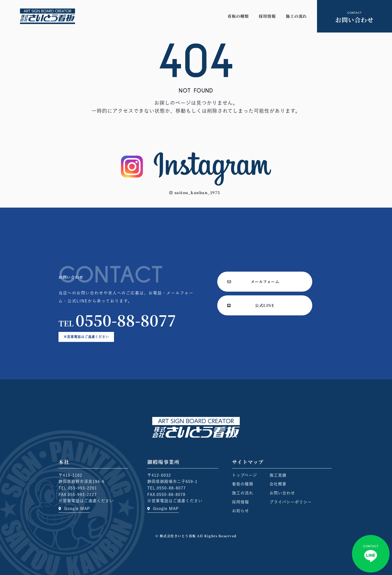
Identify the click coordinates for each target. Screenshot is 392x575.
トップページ (244, 475)
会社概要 (278, 484)
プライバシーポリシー (291, 502)
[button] (195, 193)
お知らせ (240, 511)
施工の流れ (296, 16)
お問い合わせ (282, 493)
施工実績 (278, 475)
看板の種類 (238, 16)
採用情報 (267, 16)
